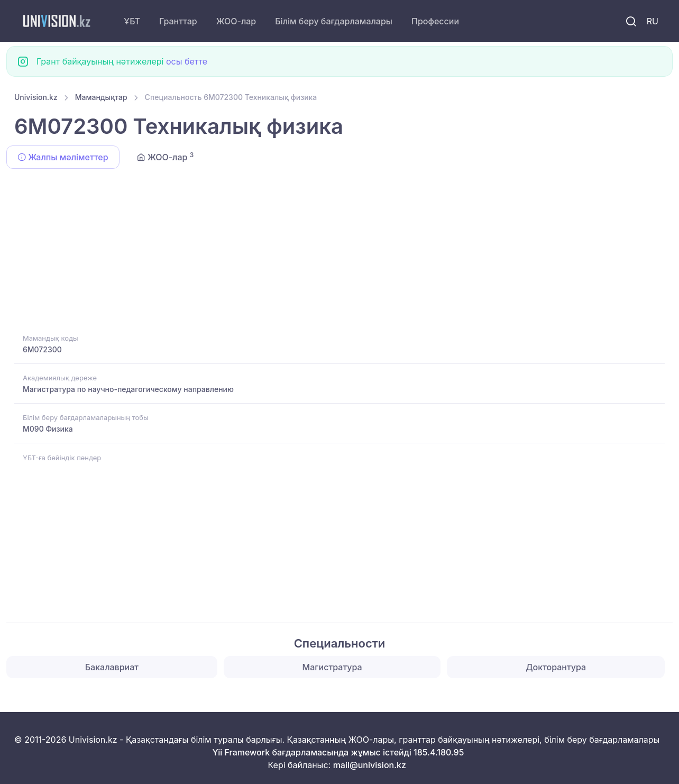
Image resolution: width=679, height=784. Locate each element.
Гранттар (178, 21)
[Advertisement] (332, 253)
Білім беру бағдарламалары (334, 21)
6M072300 (42, 349)
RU (653, 21)
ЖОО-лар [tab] (166, 157)
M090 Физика (48, 429)
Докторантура (556, 667)
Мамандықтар (101, 97)
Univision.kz (36, 97)
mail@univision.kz (370, 765)
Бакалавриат (112, 667)
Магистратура (332, 667)
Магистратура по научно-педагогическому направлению (128, 389)
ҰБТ (132, 21)
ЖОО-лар (236, 21)
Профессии (435, 21)
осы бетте (187, 61)
